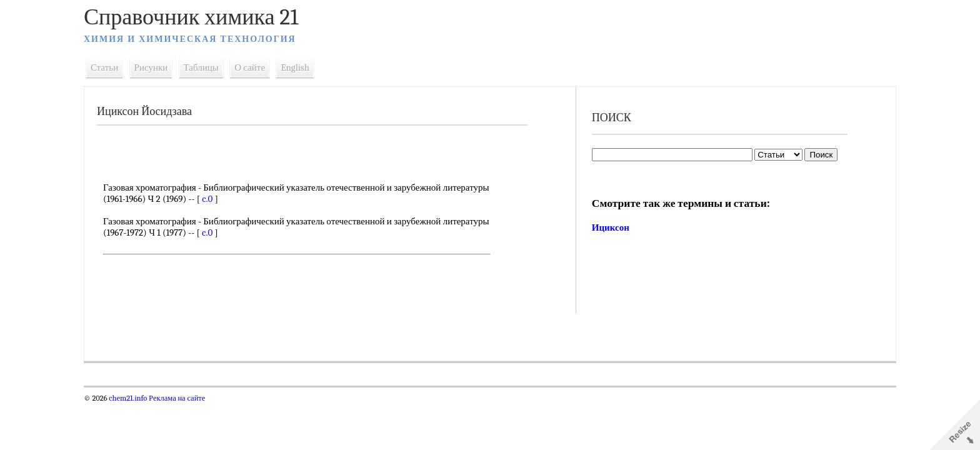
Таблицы (201, 67)
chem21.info (128, 398)
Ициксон (611, 227)
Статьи (104, 67)
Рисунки (151, 67)
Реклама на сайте (176, 398)
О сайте (250, 67)
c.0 (207, 199)
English (295, 67)
